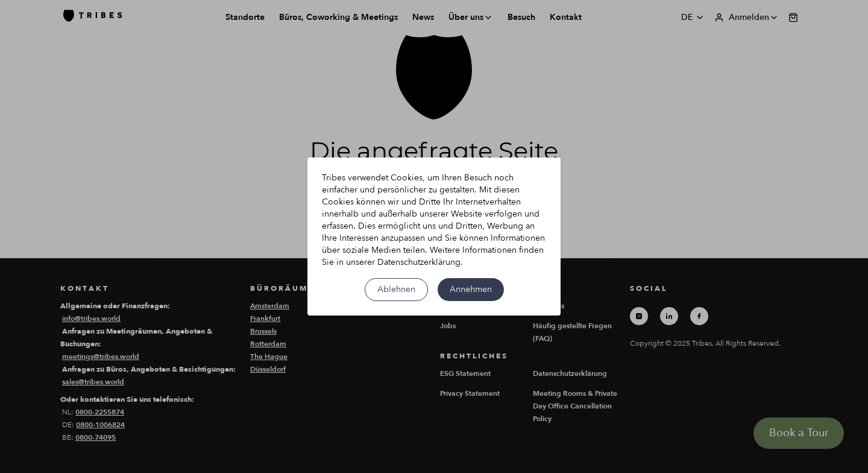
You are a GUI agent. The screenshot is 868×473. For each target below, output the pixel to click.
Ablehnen (396, 289)
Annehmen (471, 289)
